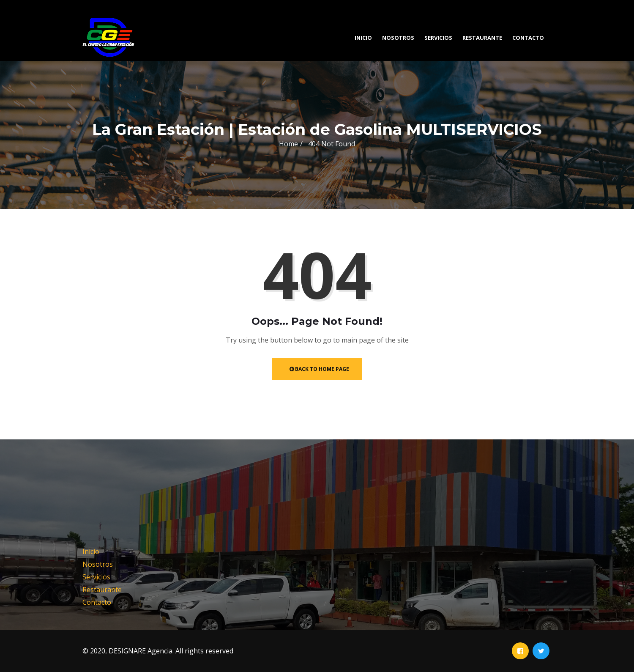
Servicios (438, 38)
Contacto (528, 38)
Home (288, 144)
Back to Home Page (319, 369)
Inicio (363, 38)
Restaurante (482, 38)
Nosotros (398, 38)
